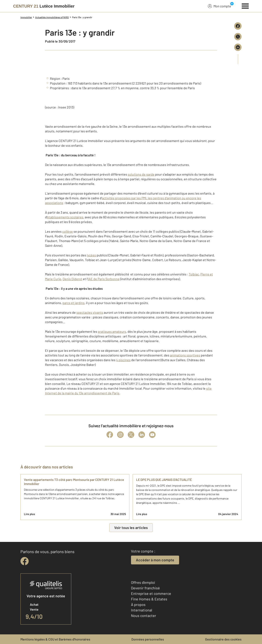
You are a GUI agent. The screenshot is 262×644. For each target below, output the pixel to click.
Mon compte (219, 6)
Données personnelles (148, 639)
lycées (91, 255)
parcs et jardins (73, 303)
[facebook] (25, 561)
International (142, 610)
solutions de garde (141, 174)
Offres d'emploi (143, 582)
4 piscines (123, 360)
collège (68, 231)
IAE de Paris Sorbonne (104, 279)
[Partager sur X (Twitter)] (238, 37)
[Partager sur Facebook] (238, 26)
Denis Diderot (72, 279)
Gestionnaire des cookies (223, 639)
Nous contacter (144, 616)
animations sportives (185, 355)
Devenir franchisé (145, 588)
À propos (138, 605)
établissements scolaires (65, 217)
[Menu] (245, 6)
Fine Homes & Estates (149, 599)
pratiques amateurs (112, 331)
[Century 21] (44, 6)
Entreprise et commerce (151, 593)
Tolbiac (194, 274)
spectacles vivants (90, 312)
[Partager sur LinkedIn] (238, 47)
